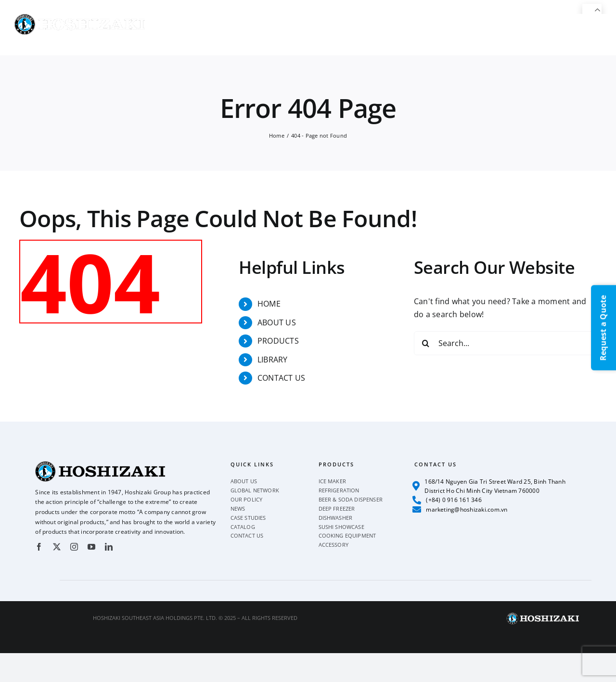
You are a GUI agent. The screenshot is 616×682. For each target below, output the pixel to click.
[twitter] (57, 547)
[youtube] (91, 547)
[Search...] (505, 343)
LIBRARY (273, 360)
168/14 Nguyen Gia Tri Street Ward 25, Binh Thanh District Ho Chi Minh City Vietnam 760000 (489, 486)
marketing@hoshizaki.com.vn (460, 509)
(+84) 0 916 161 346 (447, 500)
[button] (586, 34)
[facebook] (39, 547)
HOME (269, 304)
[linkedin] (109, 547)
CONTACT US (281, 378)
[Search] (426, 343)
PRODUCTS (278, 341)
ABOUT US (277, 322)
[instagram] (74, 547)
